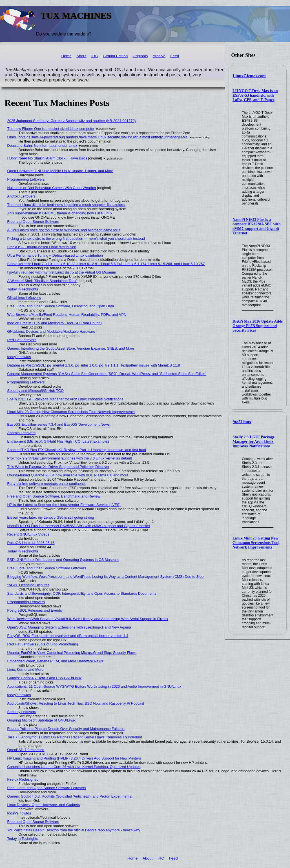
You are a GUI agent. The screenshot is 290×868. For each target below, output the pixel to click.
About (81, 56)
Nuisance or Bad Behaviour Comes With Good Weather (52, 188)
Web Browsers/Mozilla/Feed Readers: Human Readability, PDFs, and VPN (67, 315)
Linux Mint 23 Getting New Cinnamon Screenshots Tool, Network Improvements (256, 543)
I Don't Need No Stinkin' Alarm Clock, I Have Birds (47, 158)
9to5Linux (242, 422)
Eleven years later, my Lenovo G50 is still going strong (51, 517)
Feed (175, 56)
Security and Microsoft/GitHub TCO (36, 391)
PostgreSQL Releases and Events (35, 610)
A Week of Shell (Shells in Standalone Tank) (42, 281)
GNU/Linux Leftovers (24, 298)
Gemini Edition (115, 56)
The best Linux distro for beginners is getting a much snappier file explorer (67, 205)
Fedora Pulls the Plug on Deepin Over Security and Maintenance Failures (66, 729)
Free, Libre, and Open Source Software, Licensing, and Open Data (61, 306)
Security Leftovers (22, 712)
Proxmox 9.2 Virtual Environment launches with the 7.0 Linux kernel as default (70, 458)
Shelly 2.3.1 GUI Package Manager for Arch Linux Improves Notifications (254, 442)
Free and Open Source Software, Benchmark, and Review (54, 496)
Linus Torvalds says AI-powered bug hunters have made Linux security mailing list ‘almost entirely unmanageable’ (98, 137)
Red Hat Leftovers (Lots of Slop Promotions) (43, 644)
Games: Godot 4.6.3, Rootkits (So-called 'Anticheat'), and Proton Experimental (70, 796)
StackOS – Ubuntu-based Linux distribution (42, 247)
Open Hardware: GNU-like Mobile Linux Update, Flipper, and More (60, 171)
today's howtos (19, 357)
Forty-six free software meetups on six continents (47, 484)
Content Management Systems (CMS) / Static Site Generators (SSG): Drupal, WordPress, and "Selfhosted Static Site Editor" (107, 374)
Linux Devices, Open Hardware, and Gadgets (44, 805)
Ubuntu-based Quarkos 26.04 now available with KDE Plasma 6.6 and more (68, 475)
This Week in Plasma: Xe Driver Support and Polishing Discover (58, 467)
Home (66, 56)
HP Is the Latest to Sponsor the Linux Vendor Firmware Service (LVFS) (64, 505)
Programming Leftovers (26, 179)
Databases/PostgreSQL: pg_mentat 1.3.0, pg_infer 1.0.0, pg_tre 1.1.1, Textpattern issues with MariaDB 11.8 (94, 365)
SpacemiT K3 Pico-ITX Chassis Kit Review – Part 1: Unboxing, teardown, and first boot (77, 450)
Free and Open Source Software (33, 222)
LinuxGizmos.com (249, 76)
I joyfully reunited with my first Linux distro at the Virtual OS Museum (62, 272)
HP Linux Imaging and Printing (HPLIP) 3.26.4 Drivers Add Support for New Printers (74, 758)
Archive (159, 56)
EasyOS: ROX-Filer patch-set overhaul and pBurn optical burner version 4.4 (68, 636)
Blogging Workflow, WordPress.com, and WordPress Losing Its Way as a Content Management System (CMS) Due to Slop (106, 577)
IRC (95, 56)
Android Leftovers (21, 196)
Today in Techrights (23, 289)
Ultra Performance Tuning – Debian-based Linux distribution (55, 255)
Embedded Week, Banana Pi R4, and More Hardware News (55, 661)
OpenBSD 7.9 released (26, 750)
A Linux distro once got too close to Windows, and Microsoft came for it (64, 230)
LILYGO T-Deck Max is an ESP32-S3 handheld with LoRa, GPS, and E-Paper (255, 95)
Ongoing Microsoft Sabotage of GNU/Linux (42, 720)
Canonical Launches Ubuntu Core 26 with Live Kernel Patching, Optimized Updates (74, 767)
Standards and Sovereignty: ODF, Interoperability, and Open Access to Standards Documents (82, 593)
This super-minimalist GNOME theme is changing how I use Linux (60, 213)
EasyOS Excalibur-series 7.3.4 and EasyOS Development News (58, 424)
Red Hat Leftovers (22, 340)
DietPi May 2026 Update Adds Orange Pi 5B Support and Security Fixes (258, 326)
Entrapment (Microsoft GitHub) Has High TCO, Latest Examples (58, 441)
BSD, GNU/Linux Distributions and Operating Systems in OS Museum (63, 560)
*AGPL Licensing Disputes (28, 585)
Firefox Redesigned (23, 779)
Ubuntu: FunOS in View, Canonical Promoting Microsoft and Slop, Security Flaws (72, 653)
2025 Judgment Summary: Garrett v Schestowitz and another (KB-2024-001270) (72, 121)
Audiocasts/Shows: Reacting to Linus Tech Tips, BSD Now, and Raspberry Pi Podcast (76, 703)
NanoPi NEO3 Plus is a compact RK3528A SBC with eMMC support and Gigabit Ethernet (257, 226)
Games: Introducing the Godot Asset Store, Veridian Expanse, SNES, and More (71, 348)
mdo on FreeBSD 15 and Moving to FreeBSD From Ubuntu (55, 323)
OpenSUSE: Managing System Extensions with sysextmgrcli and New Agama (69, 627)
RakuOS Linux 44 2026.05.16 (31, 543)
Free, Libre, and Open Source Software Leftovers (47, 568)
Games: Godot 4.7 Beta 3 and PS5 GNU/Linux (45, 678)
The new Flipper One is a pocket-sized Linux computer (51, 129)
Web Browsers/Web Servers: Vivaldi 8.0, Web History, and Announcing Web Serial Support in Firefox (88, 619)
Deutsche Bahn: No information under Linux (42, 146)
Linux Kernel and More (26, 670)
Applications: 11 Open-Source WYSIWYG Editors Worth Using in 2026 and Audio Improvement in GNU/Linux (94, 686)
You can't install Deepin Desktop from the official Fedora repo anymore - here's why (74, 830)
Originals (140, 56)
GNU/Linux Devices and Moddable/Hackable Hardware (51, 331)
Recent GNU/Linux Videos (28, 534)
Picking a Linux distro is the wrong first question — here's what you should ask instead (76, 238)
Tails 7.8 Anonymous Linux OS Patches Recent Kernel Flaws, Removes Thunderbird (75, 737)
